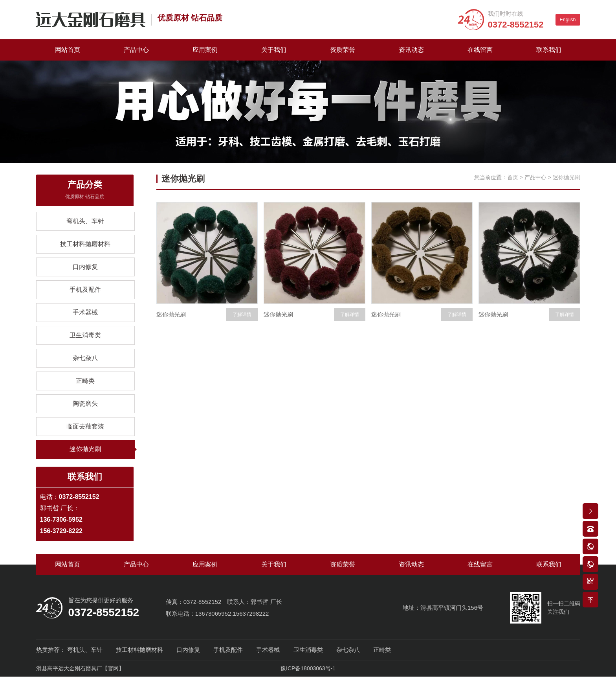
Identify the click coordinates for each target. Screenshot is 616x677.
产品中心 (136, 50)
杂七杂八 (85, 358)
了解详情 (242, 315)
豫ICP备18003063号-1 (308, 669)
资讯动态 (411, 50)
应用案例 (205, 50)
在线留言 (480, 50)
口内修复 (85, 267)
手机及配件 (85, 290)
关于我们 (274, 50)
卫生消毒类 (85, 335)
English (568, 20)
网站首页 (68, 50)
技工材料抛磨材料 (85, 244)
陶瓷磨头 (85, 404)
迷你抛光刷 (85, 449)
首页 (513, 177)
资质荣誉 (343, 50)
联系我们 (549, 50)
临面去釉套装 (85, 426)
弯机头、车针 (85, 221)
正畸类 (85, 381)
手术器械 (85, 312)
